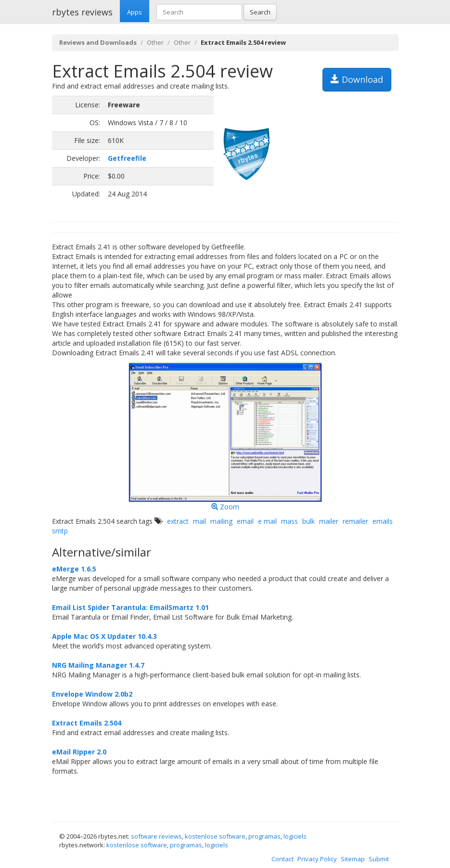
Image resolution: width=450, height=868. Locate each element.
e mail (267, 521)
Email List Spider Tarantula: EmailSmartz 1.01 (130, 607)
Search (260, 12)
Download (357, 79)
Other (155, 42)
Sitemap (353, 859)
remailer (355, 521)
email (245, 521)
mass (289, 521)
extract (178, 521)
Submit (379, 859)
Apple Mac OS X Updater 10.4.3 (104, 636)
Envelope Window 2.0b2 (92, 694)
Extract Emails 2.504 (87, 723)
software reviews (156, 836)
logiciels (295, 836)
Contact (283, 859)
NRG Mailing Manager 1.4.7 (98, 665)
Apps (135, 12)
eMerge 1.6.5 (74, 569)
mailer (329, 521)
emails (383, 521)
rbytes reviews (82, 12)
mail (199, 521)
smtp (60, 531)
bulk (309, 521)
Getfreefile (127, 158)
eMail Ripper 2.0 (79, 752)
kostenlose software (215, 836)
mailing (221, 521)
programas (264, 836)
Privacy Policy (317, 859)
